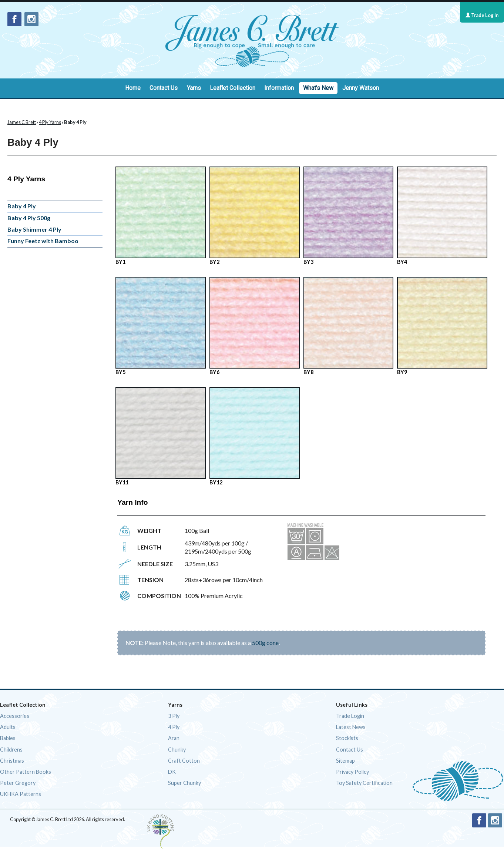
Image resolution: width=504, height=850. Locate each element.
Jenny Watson (361, 88)
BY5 (161, 326)
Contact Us (164, 88)
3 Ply (174, 716)
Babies (8, 738)
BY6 (255, 326)
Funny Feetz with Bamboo (43, 241)
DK (172, 772)
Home (133, 88)
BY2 (255, 216)
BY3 (349, 216)
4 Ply (174, 727)
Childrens (11, 750)
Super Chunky (184, 783)
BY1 (161, 216)
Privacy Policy (352, 772)
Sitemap (345, 761)
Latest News (351, 727)
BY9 (442, 326)
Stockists (347, 738)
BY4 (442, 216)
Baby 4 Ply (22, 206)
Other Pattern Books (26, 772)
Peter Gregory (18, 783)
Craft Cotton (184, 761)
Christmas (12, 761)
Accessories (15, 716)
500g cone (265, 643)
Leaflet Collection (233, 88)
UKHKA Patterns (21, 794)
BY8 (349, 326)
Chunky (177, 750)
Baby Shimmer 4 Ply (34, 229)
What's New (318, 88)
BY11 (161, 436)
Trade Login (350, 716)
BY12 (255, 436)
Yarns (194, 88)
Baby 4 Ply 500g (29, 218)
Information (279, 88)
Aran (174, 738)
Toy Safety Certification (364, 783)
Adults (8, 727)
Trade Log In (482, 15)
